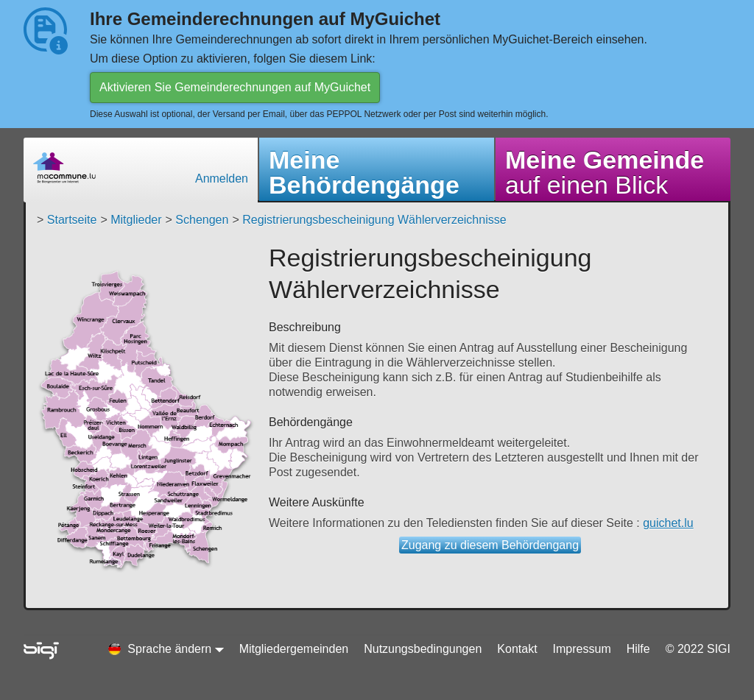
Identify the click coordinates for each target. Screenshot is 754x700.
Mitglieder (136, 220)
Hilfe (638, 649)
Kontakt (517, 649)
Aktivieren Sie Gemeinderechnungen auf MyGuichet (235, 87)
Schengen (202, 220)
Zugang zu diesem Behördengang (490, 545)
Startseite (72, 220)
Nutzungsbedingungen (423, 649)
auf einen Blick (605, 172)
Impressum (582, 649)
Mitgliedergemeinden (294, 649)
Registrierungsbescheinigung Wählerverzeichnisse (374, 220)
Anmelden (222, 178)
